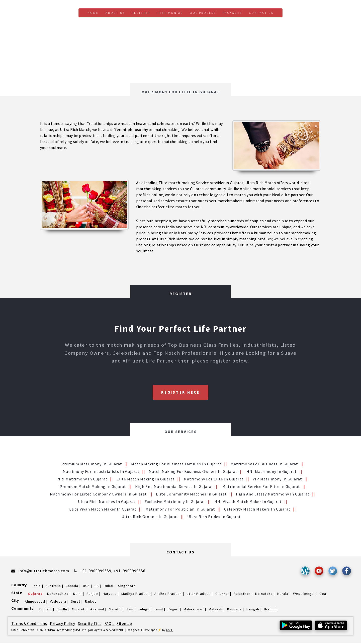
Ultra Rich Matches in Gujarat (107, 503)
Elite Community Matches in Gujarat (191, 495)
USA (86, 587)
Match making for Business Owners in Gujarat (193, 472)
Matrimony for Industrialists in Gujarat (101, 472)
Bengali (253, 610)
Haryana (110, 595)
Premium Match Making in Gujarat (93, 487)
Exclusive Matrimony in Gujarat (175, 503)
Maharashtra (58, 595)
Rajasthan (242, 595)
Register (141, 13)
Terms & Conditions (29, 624)
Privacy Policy (62, 624)
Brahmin (271, 610)
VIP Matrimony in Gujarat (277, 480)
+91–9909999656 (129, 572)
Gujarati (79, 610)
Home (93, 13)
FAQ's (110, 624)
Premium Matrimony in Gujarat (92, 465)
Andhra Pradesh (168, 595)
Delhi (77, 595)
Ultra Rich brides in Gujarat (214, 518)
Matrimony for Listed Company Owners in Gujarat (98, 495)
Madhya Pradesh (136, 595)
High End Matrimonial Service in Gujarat (174, 487)
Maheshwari (194, 610)
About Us (115, 13)
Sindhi (62, 610)
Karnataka (264, 595)
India (37, 587)
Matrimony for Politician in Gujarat (180, 510)
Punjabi (46, 610)
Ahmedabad (35, 602)
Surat (76, 602)
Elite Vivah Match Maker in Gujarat (103, 510)
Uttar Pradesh (199, 595)
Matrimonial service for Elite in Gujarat (261, 487)
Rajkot (91, 602)
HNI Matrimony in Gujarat (272, 472)
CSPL (169, 631)
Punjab (92, 595)
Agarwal (97, 610)
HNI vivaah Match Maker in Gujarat (248, 503)
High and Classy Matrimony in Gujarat (273, 495)
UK (97, 587)
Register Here (181, 393)
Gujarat (35, 595)
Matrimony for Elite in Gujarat (214, 480)
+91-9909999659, (97, 572)
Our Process (203, 13)
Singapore (127, 587)
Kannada (234, 610)
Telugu (144, 610)
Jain (130, 610)
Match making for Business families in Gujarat (176, 465)
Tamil (159, 610)
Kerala (283, 595)
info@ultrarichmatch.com (44, 572)
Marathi (115, 610)
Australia (53, 587)
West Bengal (304, 595)
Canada (72, 587)
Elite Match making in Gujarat (146, 480)
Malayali (215, 610)
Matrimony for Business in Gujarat (264, 465)
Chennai (222, 595)
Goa (323, 595)
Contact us (261, 13)
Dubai (109, 587)
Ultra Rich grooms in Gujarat (150, 518)
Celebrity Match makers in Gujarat (257, 510)
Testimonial (170, 13)
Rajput (173, 610)
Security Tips (90, 624)
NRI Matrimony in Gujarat (82, 480)
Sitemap (124, 624)
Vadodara (58, 602)
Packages (232, 13)
